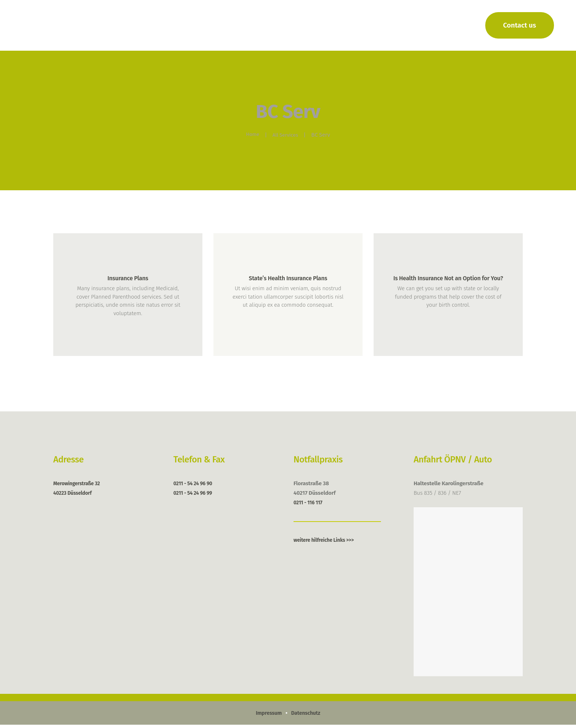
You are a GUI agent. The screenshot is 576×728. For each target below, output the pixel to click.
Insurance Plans (128, 279)
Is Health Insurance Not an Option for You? (448, 284)
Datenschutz (306, 716)
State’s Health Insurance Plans (288, 279)
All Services (286, 135)
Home (251, 135)
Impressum (268, 716)
